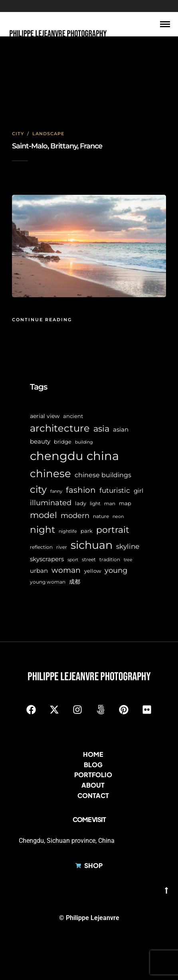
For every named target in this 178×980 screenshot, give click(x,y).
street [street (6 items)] (89, 560)
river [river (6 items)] (62, 547)
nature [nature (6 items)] (101, 516)
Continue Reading (42, 320)
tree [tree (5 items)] (128, 560)
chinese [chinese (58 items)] (50, 474)
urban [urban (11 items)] (39, 571)
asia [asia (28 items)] (101, 429)
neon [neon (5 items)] (118, 517)
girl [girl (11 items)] (138, 491)
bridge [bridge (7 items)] (63, 442)
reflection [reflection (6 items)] (41, 547)
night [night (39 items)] (43, 529)
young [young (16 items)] (116, 570)
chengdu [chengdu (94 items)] (56, 456)
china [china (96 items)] (103, 456)
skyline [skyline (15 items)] (128, 546)
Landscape (48, 134)
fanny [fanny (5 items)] (56, 491)
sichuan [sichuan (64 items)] (92, 545)
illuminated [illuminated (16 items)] (51, 503)
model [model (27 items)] (44, 515)
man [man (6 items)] (110, 504)
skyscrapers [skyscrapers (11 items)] (47, 559)
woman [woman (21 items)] (66, 570)
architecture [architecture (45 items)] (60, 428)
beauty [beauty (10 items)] (40, 442)
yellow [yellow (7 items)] (93, 571)
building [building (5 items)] (84, 442)
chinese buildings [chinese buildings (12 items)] (103, 475)
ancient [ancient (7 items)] (73, 416)
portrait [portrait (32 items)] (113, 530)
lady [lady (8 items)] (81, 503)
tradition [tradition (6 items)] (110, 560)
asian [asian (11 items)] (121, 429)
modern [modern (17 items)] (75, 516)
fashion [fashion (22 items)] (81, 490)
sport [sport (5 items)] (73, 560)
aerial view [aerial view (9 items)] (45, 416)
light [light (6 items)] (95, 504)
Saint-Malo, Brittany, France (57, 146)
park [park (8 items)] (87, 531)
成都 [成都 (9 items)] (75, 582)
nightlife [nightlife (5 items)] (68, 531)
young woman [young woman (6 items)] (48, 582)
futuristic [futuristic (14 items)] (115, 490)
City (18, 134)
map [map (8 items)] (125, 503)
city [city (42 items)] (38, 489)
